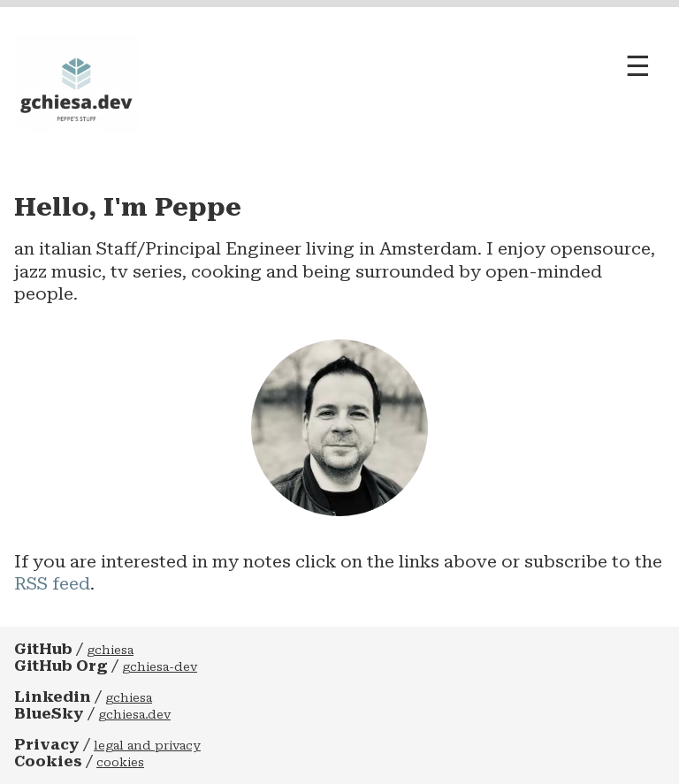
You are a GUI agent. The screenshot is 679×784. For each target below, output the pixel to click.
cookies (120, 762)
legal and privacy (147, 746)
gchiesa (110, 650)
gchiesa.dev (134, 715)
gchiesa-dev (160, 667)
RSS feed (52, 584)
